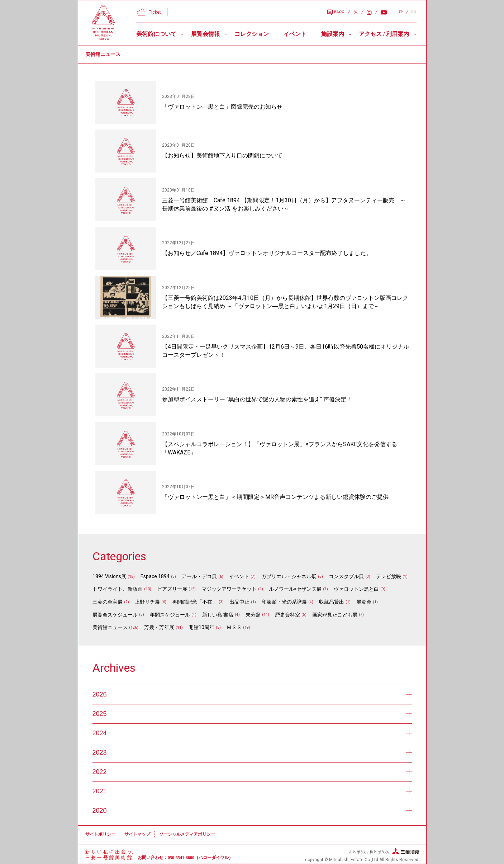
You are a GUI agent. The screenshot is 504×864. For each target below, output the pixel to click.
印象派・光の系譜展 (284, 602)
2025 (252, 714)
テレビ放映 (389, 576)
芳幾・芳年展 (159, 627)
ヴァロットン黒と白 (356, 589)
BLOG (336, 13)
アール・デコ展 (199, 576)
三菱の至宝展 (108, 602)
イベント (295, 34)
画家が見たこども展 (335, 615)
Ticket (149, 12)
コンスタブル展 (346, 576)
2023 (252, 752)
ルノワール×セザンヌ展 (295, 589)
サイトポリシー (100, 834)
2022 (252, 772)
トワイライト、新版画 (118, 589)
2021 (252, 791)
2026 (252, 694)
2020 (252, 811)
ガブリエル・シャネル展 (289, 576)
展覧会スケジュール (115, 615)
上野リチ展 (147, 602)
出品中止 (239, 602)
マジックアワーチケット (229, 589)
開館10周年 (201, 627)
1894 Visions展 (109, 576)
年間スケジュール (170, 615)
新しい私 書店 (218, 615)
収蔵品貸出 (332, 602)
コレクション (252, 34)
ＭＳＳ (234, 627)
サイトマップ (137, 834)
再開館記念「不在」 (195, 602)
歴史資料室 (287, 615)
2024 (252, 733)
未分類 (253, 615)
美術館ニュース (110, 627)
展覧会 (364, 602)
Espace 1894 (155, 576)
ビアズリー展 (172, 589)
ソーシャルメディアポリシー (187, 834)
